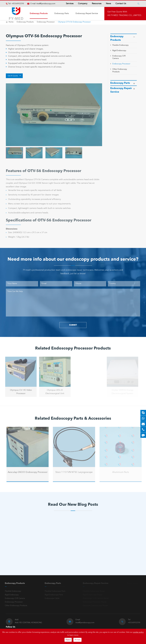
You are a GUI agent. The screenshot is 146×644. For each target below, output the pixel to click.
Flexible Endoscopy (120, 45)
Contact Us (121, 4)
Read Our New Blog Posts (73, 505)
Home (11, 22)
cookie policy (138, 632)
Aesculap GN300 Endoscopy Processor (29, 472)
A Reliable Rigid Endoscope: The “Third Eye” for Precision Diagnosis (70, 551)
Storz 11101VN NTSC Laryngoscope (75, 472)
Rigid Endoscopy (119, 51)
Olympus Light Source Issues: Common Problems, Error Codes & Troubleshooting (24, 552)
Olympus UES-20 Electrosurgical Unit (54, 392)
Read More (16, 559)
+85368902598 (18, 4)
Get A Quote (14, 76)
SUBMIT (73, 325)
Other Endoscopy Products (15, 606)
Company (83, 4)
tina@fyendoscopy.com (46, 4)
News (108, 4)
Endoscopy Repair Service (87, 14)
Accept (77, 640)
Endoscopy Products (39, 14)
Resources (97, 4)
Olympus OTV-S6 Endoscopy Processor (74, 22)
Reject (68, 640)
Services (70, 4)
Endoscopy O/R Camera (14, 598)
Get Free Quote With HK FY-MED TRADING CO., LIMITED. (124, 14)
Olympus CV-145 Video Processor (20, 392)
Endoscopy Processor (46, 22)
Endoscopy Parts (62, 14)
